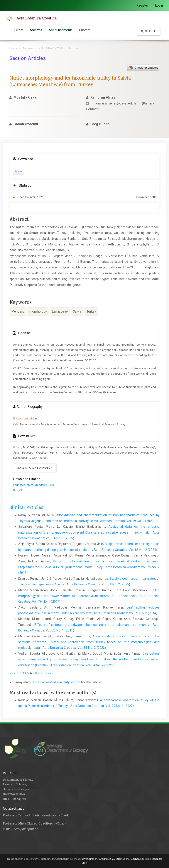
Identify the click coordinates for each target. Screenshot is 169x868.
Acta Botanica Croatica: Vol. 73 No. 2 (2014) (125, 613)
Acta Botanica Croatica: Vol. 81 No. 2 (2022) (74, 648)
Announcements (61, 30)
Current (18, 30)
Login (159, 5)
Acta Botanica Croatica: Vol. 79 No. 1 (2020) (102, 706)
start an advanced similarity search (55, 682)
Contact (85, 30)
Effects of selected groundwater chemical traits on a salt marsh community (92, 625)
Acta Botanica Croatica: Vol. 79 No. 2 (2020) (123, 521)
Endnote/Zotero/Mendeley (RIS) (33, 485)
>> (49, 673)
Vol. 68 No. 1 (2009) (51, 48)
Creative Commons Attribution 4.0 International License (109, 859)
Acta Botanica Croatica (37, 18)
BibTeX (18, 490)
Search (149, 31)
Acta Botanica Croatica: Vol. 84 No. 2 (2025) (98, 584)
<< (11, 673)
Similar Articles (26, 507)
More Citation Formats (35, 468)
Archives (36, 30)
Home (13, 48)
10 (42, 673)
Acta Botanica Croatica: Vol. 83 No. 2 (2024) (125, 550)
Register (142, 5)
